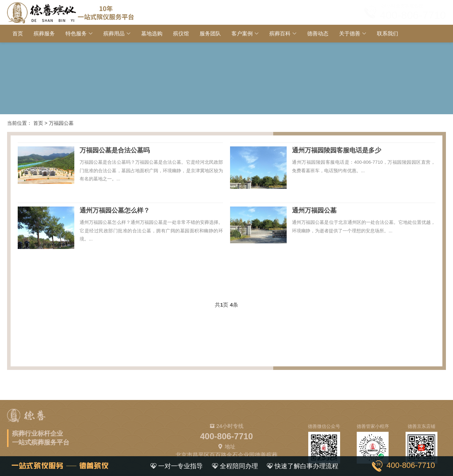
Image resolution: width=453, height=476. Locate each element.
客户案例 (242, 33)
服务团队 (210, 33)
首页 (18, 33)
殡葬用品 (114, 33)
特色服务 (76, 33)
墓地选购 (152, 33)
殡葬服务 (44, 33)
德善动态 (318, 33)
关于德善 (350, 33)
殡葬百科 (280, 33)
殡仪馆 (181, 33)
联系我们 (388, 33)
